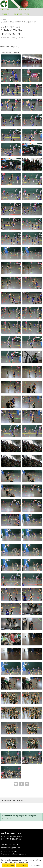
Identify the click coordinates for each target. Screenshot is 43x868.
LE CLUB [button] (11, 10)
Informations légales (9, 851)
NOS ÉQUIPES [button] (25, 10)
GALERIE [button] (5, 14)
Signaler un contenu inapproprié (14, 854)
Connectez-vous (10, 816)
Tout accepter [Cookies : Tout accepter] (9, 865)
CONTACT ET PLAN (22, 14)
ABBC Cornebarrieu (25, 38)
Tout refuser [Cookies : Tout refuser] (22, 865)
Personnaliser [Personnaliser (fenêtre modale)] (35, 865)
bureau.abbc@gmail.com (11, 847)
